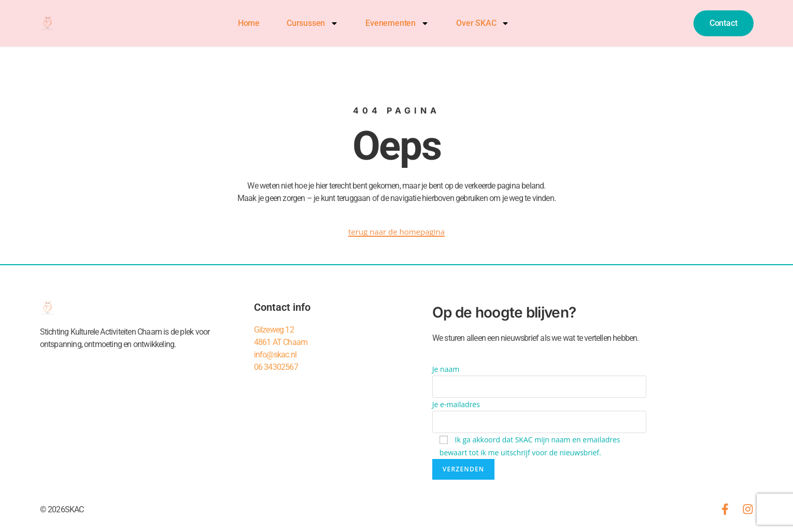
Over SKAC (482, 23)
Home (248, 23)
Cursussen (312, 23)
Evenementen (397, 23)
